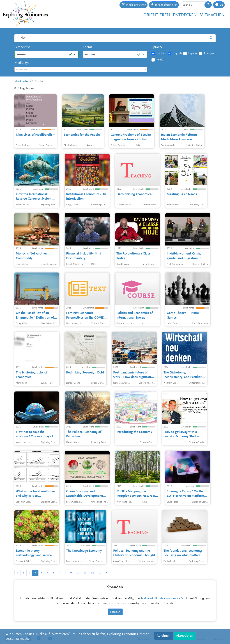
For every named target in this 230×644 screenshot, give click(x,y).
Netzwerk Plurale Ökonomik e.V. (162, 599)
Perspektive (22, 47)
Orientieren (157, 15)
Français (209, 53)
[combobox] (81, 69)
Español (193, 53)
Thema (88, 47)
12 (92, 573)
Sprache (157, 47)
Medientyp (22, 63)
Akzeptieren (185, 636)
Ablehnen (164, 636)
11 (85, 573)
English (177, 53)
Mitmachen (212, 15)
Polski (160, 60)
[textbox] (81, 69)
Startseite (21, 81)
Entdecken (185, 15)
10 (78, 573)
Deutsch (161, 53)
